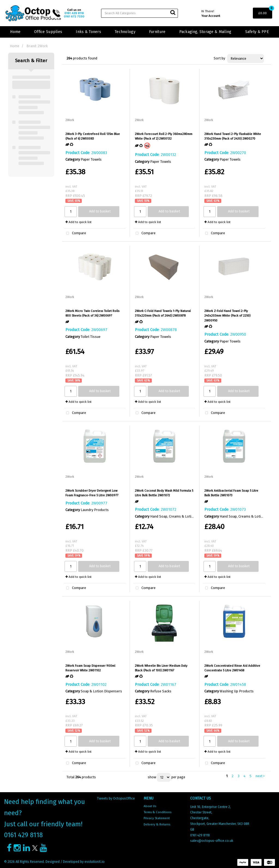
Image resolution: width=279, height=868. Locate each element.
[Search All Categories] (139, 13)
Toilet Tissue (91, 337)
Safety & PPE (257, 32)
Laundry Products (95, 510)
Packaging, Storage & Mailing (205, 32)
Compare (75, 233)
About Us (150, 806)
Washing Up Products (237, 691)
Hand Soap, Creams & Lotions (174, 516)
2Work (70, 120)
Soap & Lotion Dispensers (101, 691)
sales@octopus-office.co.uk (212, 841)
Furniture (157, 32)
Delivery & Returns (157, 824)
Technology (125, 32)
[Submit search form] (173, 13)
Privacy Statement (157, 818)
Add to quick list (78, 222)
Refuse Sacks (161, 691)
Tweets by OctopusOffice (116, 798)
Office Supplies (48, 32)
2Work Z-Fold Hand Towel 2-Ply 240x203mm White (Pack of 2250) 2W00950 (227, 316)
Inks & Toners (88, 32)
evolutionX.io (95, 862)
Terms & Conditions (157, 812)
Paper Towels (91, 159)
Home (15, 32)
